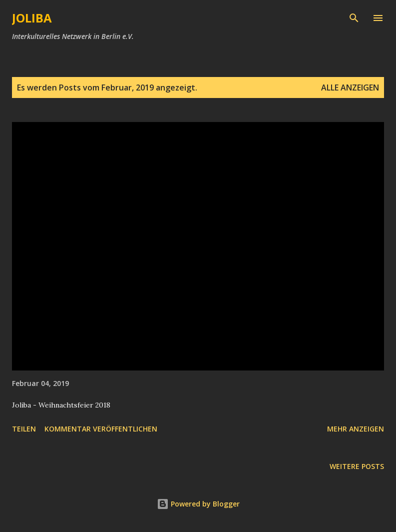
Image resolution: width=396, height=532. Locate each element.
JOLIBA (32, 18)
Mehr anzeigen (356, 429)
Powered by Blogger (198, 504)
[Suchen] (354, 18)
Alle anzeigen (350, 87)
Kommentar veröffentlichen (101, 429)
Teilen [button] (24, 429)
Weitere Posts (357, 466)
